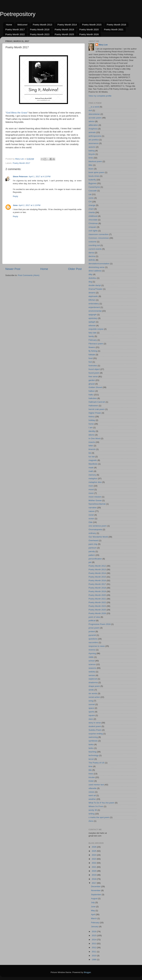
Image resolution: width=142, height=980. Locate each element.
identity (92, 431)
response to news (97, 646)
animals (92, 132)
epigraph (93, 315)
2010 (94, 956)
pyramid (92, 635)
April (93, 914)
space (91, 708)
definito (92, 260)
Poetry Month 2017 (15, 29)
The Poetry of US (96, 763)
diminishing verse (96, 267)
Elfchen (92, 300)
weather (92, 799)
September (96, 895)
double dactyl (95, 285)
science (92, 664)
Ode (91, 522)
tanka (91, 744)
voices (91, 792)
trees (91, 774)
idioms (92, 435)
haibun (92, 391)
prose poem (94, 628)
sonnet (92, 704)
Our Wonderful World (98, 537)
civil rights (93, 231)
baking (92, 151)
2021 (94, 867)
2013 (94, 944)
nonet (91, 515)
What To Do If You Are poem (101, 803)
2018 (94, 879)
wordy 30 (93, 810)
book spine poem (96, 172)
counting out (94, 245)
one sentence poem (98, 526)
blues (91, 169)
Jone (15, 205)
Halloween (93, 406)
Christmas (93, 223)
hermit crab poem (97, 409)
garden (92, 380)
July (93, 902)
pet (90, 562)
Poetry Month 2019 (64, 29)
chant (91, 209)
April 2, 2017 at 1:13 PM (30, 205)
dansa (91, 253)
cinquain (92, 227)
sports (91, 712)
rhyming (92, 653)
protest (92, 631)
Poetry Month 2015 (92, 25)
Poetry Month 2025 (64, 34)
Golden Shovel (95, 387)
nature (91, 511)
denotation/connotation (99, 264)
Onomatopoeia (95, 530)
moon (91, 493)
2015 (94, 935)
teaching (92, 752)
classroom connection (99, 234)
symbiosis (93, 741)
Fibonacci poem (96, 344)
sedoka (92, 672)
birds (91, 158)
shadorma (93, 682)
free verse (93, 377)
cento (91, 198)
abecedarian (94, 114)
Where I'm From (96, 806)
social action (94, 697)
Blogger (87, 972)
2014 (94, 940)
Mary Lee (103, 45)
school (92, 661)
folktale (92, 355)
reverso (92, 650)
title (90, 770)
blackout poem (95, 161)
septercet (93, 679)
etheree (92, 326)
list (90, 453)
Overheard (93, 540)
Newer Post (13, 269)
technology (94, 755)
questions (93, 639)
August (95, 898)
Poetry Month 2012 (97, 566)
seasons (92, 668)
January (95, 926)
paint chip (93, 544)
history (92, 417)
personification (95, 559)
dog (90, 282)
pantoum (93, 548)
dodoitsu (92, 278)
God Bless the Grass (17, 113)
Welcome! (22, 25)
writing (92, 814)
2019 (94, 875)
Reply (15, 196)
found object (94, 369)
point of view (94, 617)
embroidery (94, 304)
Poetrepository (18, 14)
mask (91, 468)
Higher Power (95, 413)
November (96, 890)
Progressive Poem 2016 (100, 624)
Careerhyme (94, 187)
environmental (95, 311)
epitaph (92, 322)
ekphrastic (93, 296)
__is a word (94, 107)
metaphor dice (95, 482)
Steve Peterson (20, 177)
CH (90, 202)
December (96, 886)
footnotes (93, 366)
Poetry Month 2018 (40, 29)
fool (90, 362)
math (91, 471)
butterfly (92, 180)
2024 (94, 855)
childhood (93, 216)
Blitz (91, 165)
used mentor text (96, 785)
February (93, 340)
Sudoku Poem (95, 730)
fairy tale (92, 333)
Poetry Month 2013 (43, 25)
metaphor (93, 479)
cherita (92, 212)
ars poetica (94, 140)
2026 (94, 847)
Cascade (93, 191)
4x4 (90, 110)
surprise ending (96, 734)
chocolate (93, 220)
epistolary (93, 318)
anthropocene (95, 136)
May (93, 911)
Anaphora (93, 129)
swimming (93, 737)
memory (92, 475)
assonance (94, 143)
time (91, 766)
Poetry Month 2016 (116, 25)
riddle (91, 657)
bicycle (92, 154)
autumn (92, 147)
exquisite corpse (96, 329)
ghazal (92, 384)
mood (91, 489)
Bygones (93, 183)
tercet (91, 759)
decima (92, 256)
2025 (94, 851)
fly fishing (93, 351)
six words (93, 693)
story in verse (95, 723)
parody (92, 551)
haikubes (93, 398)
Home (9, 25)
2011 (94, 952)
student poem (95, 726)
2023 (94, 859)
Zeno (91, 821)
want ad (92, 795)
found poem (94, 373)
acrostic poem (95, 118)
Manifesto (93, 464)
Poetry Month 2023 (40, 34)
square (92, 715)
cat (90, 194)
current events (95, 249)
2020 (94, 871)
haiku (91, 395)
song (91, 701)
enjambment (94, 307)
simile (91, 690)
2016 (94, 932)
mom (91, 486)
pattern (92, 555)
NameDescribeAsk (97, 504)
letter (91, 446)
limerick (92, 449)
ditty (90, 274)
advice (92, 121)
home (91, 424)
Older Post (75, 269)
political (92, 621)
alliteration (93, 125)
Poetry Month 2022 (15, 34)
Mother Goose (95, 500)
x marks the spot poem (99, 817)
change (92, 205)
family (91, 336)
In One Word (94, 438)
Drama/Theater (96, 289)
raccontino (93, 642)
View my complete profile (100, 96)
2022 (94, 863)
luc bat (92, 457)
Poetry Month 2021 (114, 29)
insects (92, 442)
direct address (95, 271)
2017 (94, 883)
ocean (91, 519)
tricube (92, 777)
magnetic (93, 460)
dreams (92, 293)
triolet (91, 781)
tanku (91, 748)
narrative (93, 508)
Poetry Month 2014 (67, 25)
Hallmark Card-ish (97, 402)
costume (92, 242)
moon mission (95, 497)
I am (91, 428)
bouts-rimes (94, 176)
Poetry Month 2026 (89, 34)
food (91, 358)
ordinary (92, 533)
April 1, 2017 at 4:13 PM (40, 177)
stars (91, 719)
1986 (94, 960)
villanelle (93, 788)
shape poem (94, 686)
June (94, 907)
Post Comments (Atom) (29, 275)
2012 (94, 948)
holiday (92, 420)
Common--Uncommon (99, 238)
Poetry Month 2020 (89, 29)
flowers (92, 347)
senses (92, 675)
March (94, 918)
